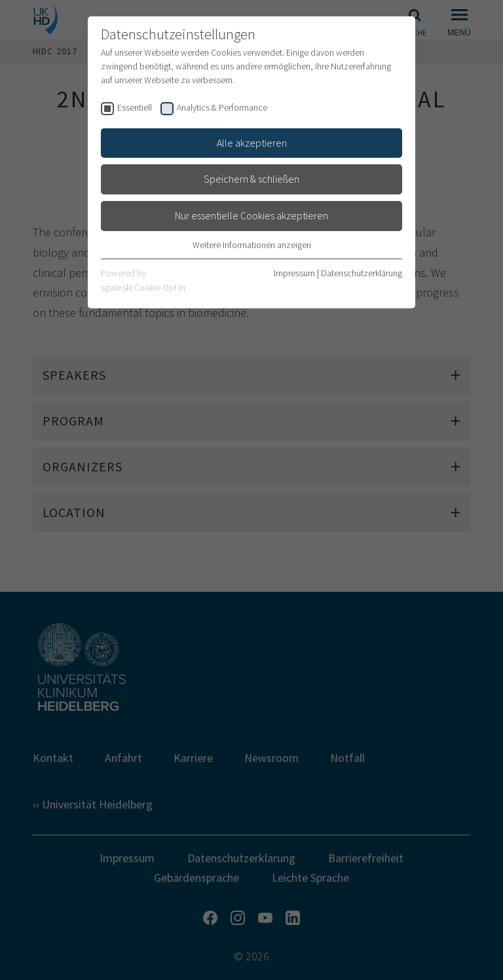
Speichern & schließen (251, 179)
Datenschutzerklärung (362, 273)
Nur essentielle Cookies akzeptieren (251, 215)
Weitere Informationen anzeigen (252, 245)
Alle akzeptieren (252, 143)
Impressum (294, 273)
